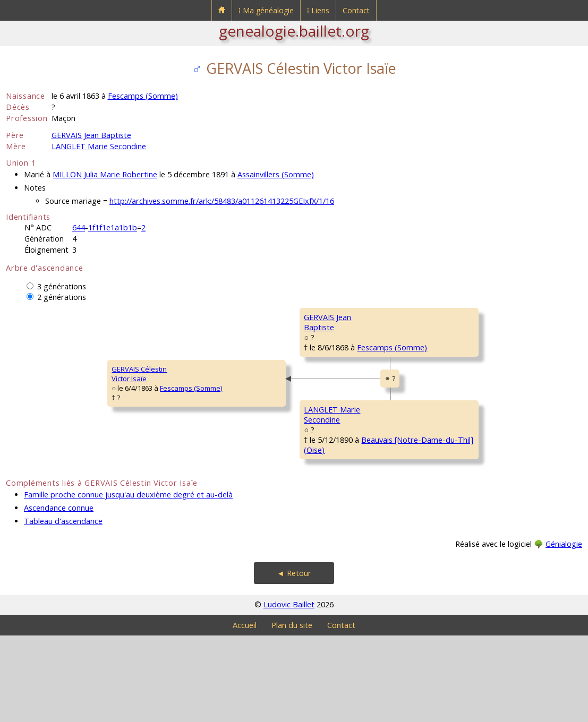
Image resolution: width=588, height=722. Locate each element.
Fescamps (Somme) (143, 96)
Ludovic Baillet (289, 691)
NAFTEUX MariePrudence (425, 513)
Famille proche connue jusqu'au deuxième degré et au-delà (128, 581)
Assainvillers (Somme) (276, 174)
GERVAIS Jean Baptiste (91, 135)
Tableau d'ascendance (63, 608)
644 (79, 227)
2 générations (62, 297)
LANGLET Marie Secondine (99, 146)
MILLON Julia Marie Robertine (105, 174)
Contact (356, 10)
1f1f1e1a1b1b (113, 227)
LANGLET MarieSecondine (231, 481)
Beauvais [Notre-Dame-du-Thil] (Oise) (318, 505)
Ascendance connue (59, 594)
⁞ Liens (318, 10)
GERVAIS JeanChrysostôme (423, 322)
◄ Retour (294, 660)
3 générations (62, 286)
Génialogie (564, 630)
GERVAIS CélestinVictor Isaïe (40, 417)
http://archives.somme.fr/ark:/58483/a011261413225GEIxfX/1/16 (222, 201)
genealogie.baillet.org (294, 31)
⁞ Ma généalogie (266, 10)
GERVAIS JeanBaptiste (229, 354)
